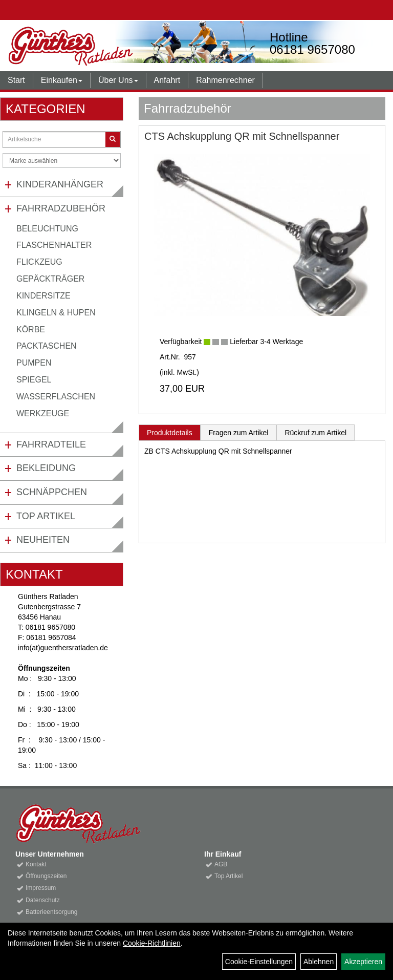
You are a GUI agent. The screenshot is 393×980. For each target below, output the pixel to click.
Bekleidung (46, 468)
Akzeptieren (363, 962)
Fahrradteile (51, 444)
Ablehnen (319, 962)
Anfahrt (167, 80)
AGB (221, 864)
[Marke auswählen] (62, 161)
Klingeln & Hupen (56, 313)
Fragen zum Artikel (239, 433)
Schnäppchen (52, 492)
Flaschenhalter (54, 245)
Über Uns (118, 80)
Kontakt (36, 864)
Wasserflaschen (56, 397)
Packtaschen (47, 346)
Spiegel (34, 380)
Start (16, 80)
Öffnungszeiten (46, 876)
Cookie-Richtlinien (152, 943)
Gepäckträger (50, 279)
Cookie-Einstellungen (259, 962)
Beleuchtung (47, 229)
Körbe (31, 329)
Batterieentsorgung (51, 912)
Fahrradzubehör (61, 208)
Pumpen (34, 363)
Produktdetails (170, 433)
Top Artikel (46, 516)
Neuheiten (43, 540)
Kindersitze (43, 296)
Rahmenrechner (225, 80)
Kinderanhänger (60, 184)
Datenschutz (43, 900)
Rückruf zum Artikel (315, 433)
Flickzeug (39, 262)
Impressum (41, 888)
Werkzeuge (43, 413)
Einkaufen (62, 80)
